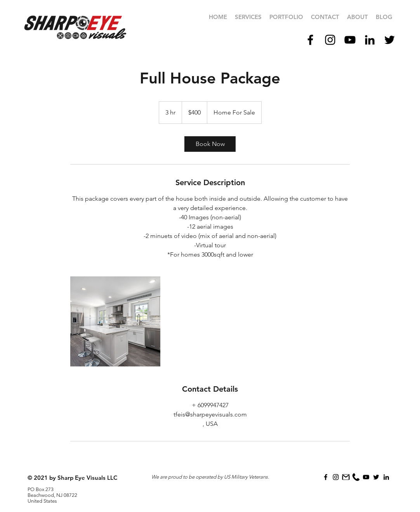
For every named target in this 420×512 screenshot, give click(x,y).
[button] (286, 17)
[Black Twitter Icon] (390, 40)
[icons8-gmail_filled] (346, 477)
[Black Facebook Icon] (310, 40)
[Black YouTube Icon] (350, 40)
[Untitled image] (115, 321)
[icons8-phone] (356, 477)
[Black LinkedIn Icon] (370, 40)
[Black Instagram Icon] (330, 40)
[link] (210, 144)
